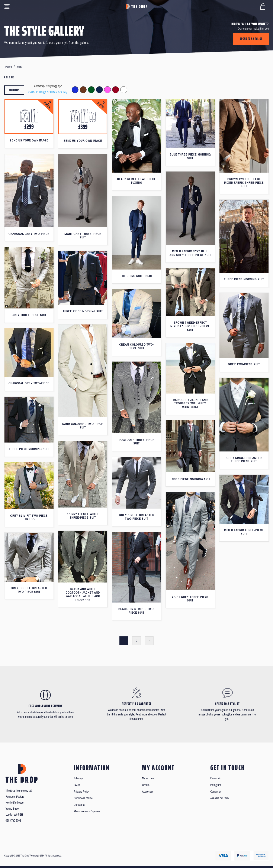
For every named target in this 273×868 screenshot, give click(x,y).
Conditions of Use (83, 798)
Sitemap (78, 778)
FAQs (77, 785)
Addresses (148, 792)
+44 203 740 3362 (220, 798)
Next (149, 641)
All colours (14, 90)
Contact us (79, 805)
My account (148, 778)
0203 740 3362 (13, 821)
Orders (146, 785)
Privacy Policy (82, 792)
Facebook (216, 778)
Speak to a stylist (251, 39)
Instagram (216, 785)
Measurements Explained (87, 811)
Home (9, 67)
